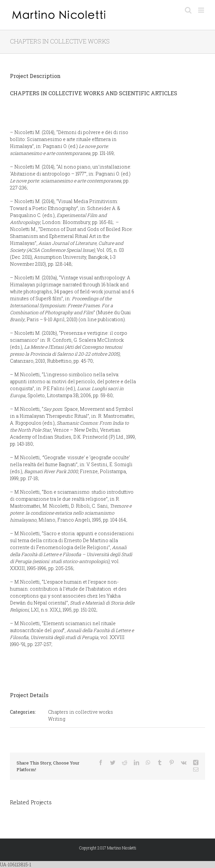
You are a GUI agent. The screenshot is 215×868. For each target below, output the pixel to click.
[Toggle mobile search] (188, 10)
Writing (57, 719)
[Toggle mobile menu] (202, 10)
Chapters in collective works (81, 712)
